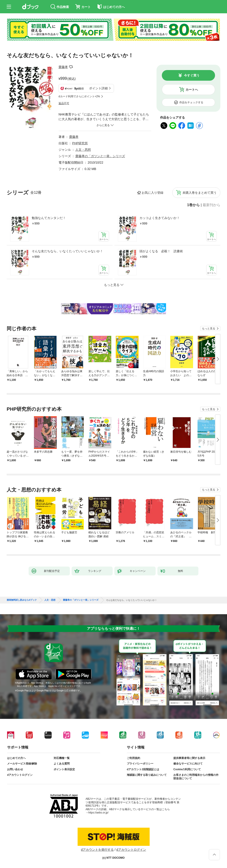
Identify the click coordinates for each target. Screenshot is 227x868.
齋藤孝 (63, 67)
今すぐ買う (192, 75)
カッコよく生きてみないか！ (160, 218)
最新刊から (211, 205)
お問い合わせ (15, 769)
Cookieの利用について (187, 769)
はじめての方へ (16, 758)
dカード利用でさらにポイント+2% (79, 96)
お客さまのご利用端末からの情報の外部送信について (196, 777)
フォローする (71, 67)
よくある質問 (62, 764)
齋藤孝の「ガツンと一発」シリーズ (100, 156)
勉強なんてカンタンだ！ (49, 218)
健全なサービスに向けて (188, 764)
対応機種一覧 (62, 758)
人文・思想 (83, 150)
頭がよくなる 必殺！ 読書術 (161, 251)
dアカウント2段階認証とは (143, 769)
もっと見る (209, 328)
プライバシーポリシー (140, 764)
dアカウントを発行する (97, 850)
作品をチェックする (191, 102)
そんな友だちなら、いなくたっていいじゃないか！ (67, 251)
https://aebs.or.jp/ (98, 813)
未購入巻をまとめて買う (200, 193)
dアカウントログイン (20, 775)
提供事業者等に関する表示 (189, 758)
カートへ (192, 90)
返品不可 (64, 103)
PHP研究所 (80, 143)
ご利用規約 (133, 758)
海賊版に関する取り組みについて (147, 775)
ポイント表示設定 (64, 769)
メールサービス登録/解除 (22, 764)
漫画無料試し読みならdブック (22, 600)
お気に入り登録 (153, 193)
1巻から (193, 205)
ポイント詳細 (98, 88)
